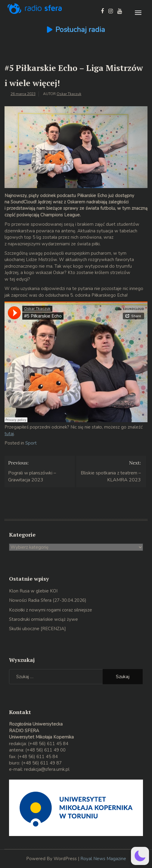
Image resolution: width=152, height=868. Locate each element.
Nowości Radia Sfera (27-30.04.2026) (48, 600)
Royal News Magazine (103, 859)
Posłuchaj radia (80, 30)
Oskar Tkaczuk (69, 94)
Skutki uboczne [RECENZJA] (37, 629)
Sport (31, 443)
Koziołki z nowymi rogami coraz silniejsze (51, 610)
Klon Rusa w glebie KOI (33, 591)
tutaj (9, 434)
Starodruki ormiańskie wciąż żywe (43, 619)
